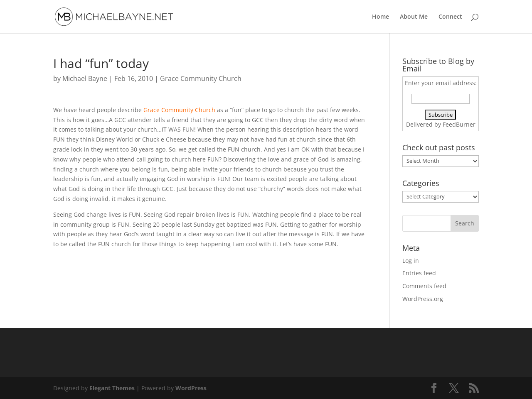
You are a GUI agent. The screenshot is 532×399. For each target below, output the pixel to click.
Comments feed (424, 286)
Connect (450, 17)
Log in (411, 261)
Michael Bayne (85, 78)
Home (381, 17)
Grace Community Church (201, 78)
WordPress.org (423, 299)
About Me (414, 17)
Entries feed (419, 273)
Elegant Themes (112, 388)
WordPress (191, 388)
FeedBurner (459, 124)
